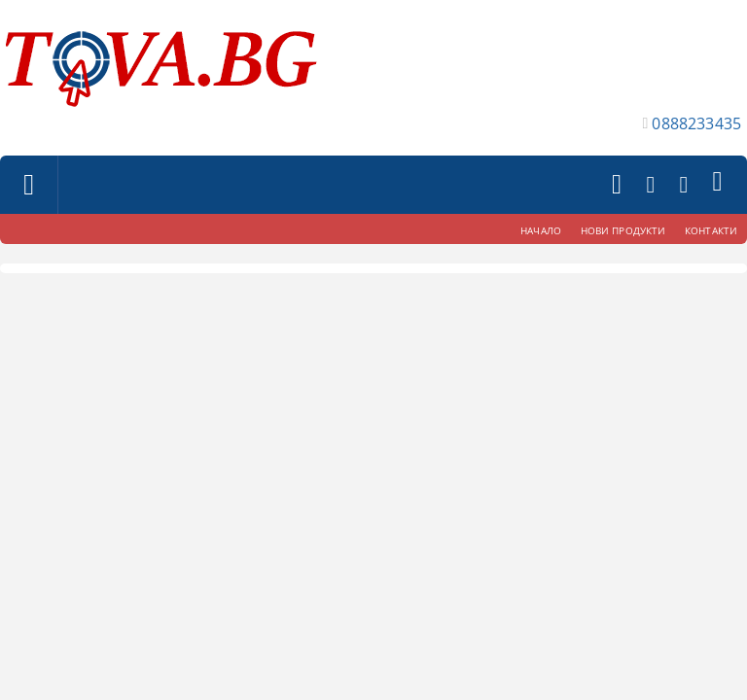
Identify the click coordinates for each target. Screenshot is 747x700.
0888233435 (696, 123)
